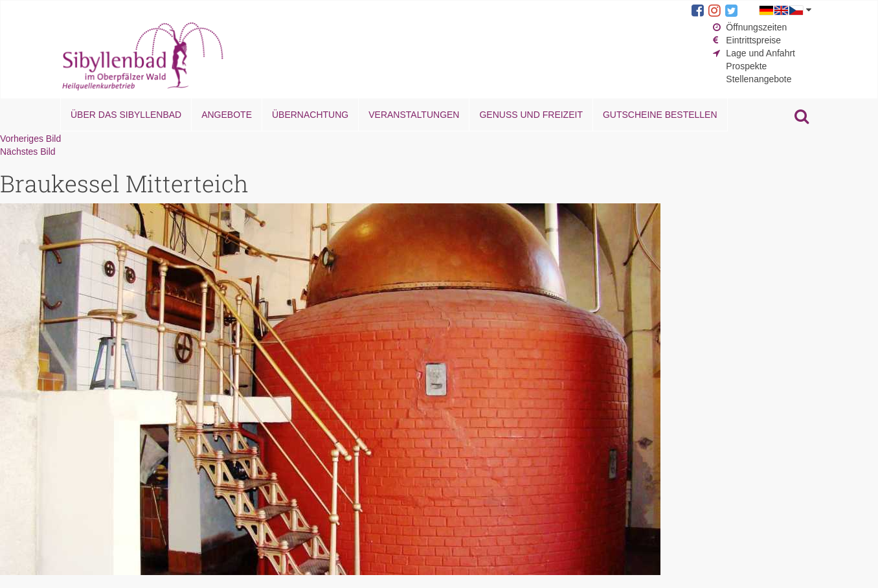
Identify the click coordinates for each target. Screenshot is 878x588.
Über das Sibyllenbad (126, 115)
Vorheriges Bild (30, 139)
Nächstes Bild (28, 152)
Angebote (227, 115)
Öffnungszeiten (756, 27)
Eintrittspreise (753, 40)
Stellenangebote (759, 79)
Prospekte (746, 66)
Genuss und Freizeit (531, 115)
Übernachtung (310, 115)
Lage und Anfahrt (760, 53)
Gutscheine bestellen (660, 115)
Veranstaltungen (414, 115)
